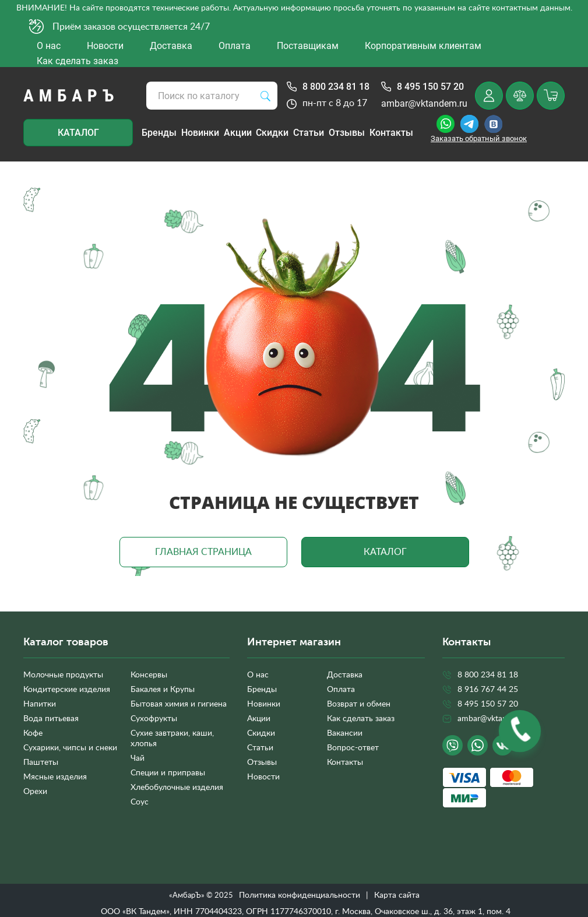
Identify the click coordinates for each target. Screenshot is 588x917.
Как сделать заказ (361, 719)
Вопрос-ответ (353, 748)
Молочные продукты (63, 675)
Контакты (391, 133)
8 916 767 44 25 (488, 690)
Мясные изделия (55, 777)
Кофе (33, 733)
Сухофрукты (154, 719)
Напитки (40, 704)
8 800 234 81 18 (336, 87)
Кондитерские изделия (67, 690)
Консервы (149, 675)
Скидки (272, 133)
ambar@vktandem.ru (424, 103)
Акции (238, 133)
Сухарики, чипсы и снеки (70, 748)
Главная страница (203, 552)
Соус (140, 802)
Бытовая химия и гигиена (179, 704)
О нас (258, 675)
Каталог (78, 133)
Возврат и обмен (359, 704)
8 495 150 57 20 (430, 87)
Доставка (345, 675)
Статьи (309, 133)
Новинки (200, 133)
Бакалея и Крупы (163, 690)
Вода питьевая (51, 719)
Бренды (159, 133)
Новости (263, 777)
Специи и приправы (168, 773)
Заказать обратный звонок (479, 138)
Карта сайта (397, 895)
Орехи (35, 792)
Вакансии (345, 733)
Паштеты (41, 763)
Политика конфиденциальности (300, 895)
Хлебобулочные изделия (177, 788)
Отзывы (347, 133)
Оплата (341, 690)
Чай (138, 758)
